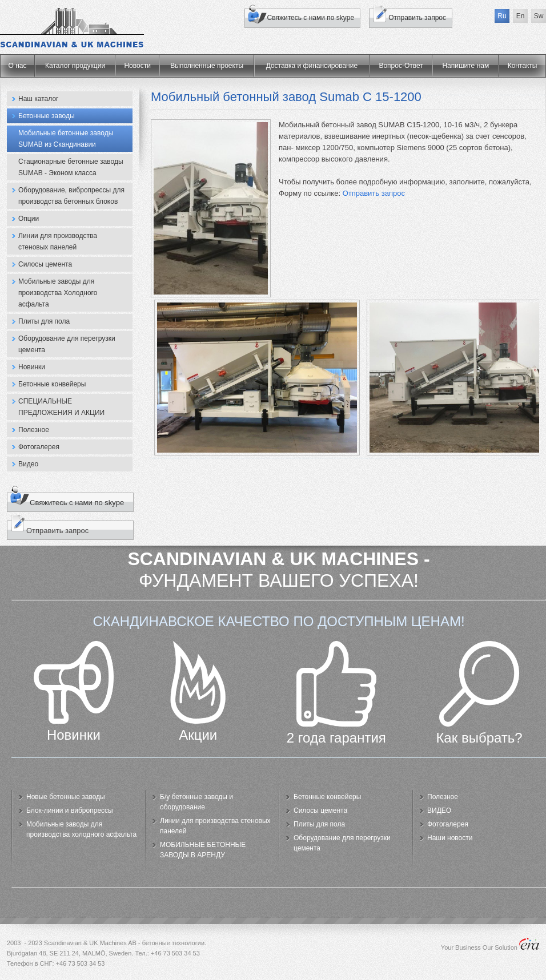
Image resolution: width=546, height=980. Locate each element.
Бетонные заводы (47, 116)
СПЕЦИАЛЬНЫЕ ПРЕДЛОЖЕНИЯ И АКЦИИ (61, 407)
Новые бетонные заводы (66, 797)
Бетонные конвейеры (52, 384)
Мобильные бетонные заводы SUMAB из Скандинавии (66, 139)
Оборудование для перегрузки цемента (67, 344)
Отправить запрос (374, 193)
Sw (539, 16)
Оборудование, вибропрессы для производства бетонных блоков (71, 196)
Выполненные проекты (207, 66)
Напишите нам (465, 66)
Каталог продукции (75, 66)
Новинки (32, 367)
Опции (29, 219)
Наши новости (450, 838)
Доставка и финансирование (312, 66)
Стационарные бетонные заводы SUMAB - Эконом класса (71, 167)
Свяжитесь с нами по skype (311, 18)
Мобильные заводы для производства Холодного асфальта (58, 293)
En (521, 16)
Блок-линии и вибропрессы (70, 810)
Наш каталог (38, 99)
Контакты (523, 66)
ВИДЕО (439, 810)
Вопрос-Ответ (401, 66)
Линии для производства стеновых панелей (58, 241)
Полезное (34, 430)
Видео (28, 464)
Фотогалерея (39, 447)
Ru (502, 16)
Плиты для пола (44, 321)
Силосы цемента (45, 264)
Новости (137, 66)
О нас (18, 66)
